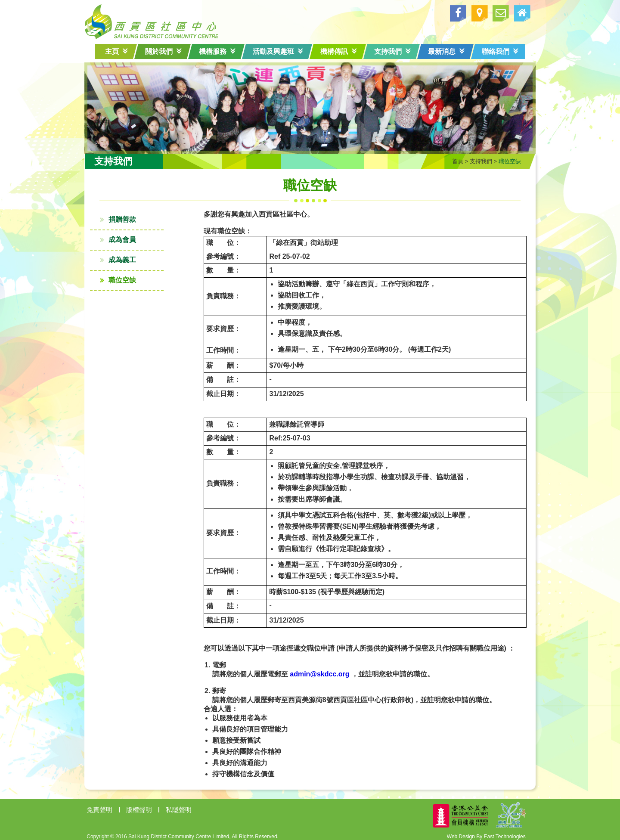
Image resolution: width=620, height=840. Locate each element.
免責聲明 (109, 806)
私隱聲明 (189, 806)
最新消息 (446, 51)
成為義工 (132, 256)
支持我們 (392, 51)
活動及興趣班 (278, 51)
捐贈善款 (132, 215)
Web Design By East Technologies (476, 833)
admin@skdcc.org (310, 670)
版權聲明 (149, 806)
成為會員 (132, 236)
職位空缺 (132, 276)
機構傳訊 (339, 51)
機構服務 (217, 51)
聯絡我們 (500, 51)
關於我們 (163, 51)
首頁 (448, 157)
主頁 (116, 51)
